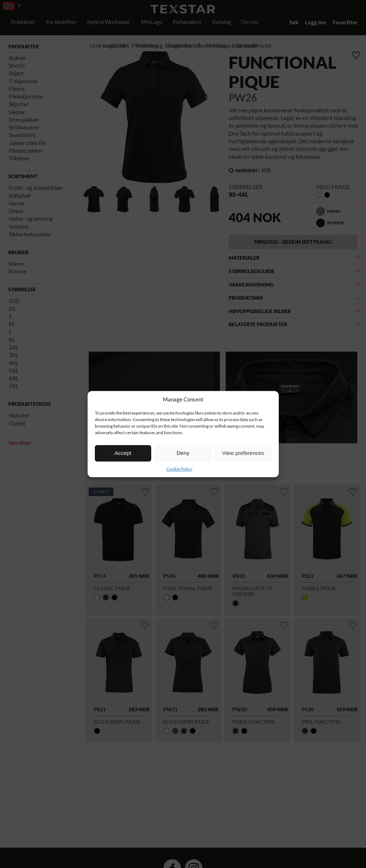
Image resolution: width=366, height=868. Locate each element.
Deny (183, 453)
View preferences (243, 453)
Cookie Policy (179, 469)
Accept (123, 453)
